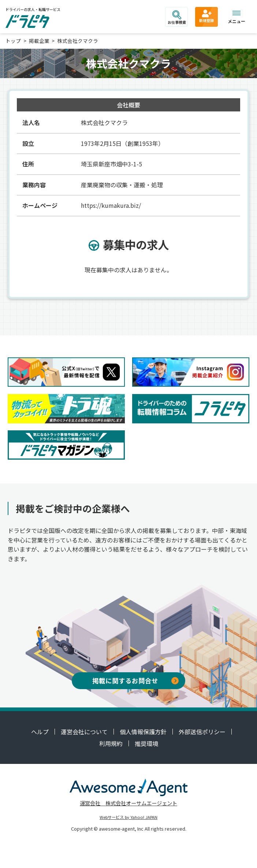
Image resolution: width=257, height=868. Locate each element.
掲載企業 (39, 41)
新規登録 (206, 16)
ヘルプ (40, 732)
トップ (13, 41)
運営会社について (84, 732)
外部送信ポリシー (202, 732)
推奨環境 (146, 743)
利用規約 (111, 743)
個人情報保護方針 (143, 732)
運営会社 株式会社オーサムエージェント (128, 803)
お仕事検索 (177, 18)
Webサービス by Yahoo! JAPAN (128, 817)
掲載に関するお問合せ (135, 681)
